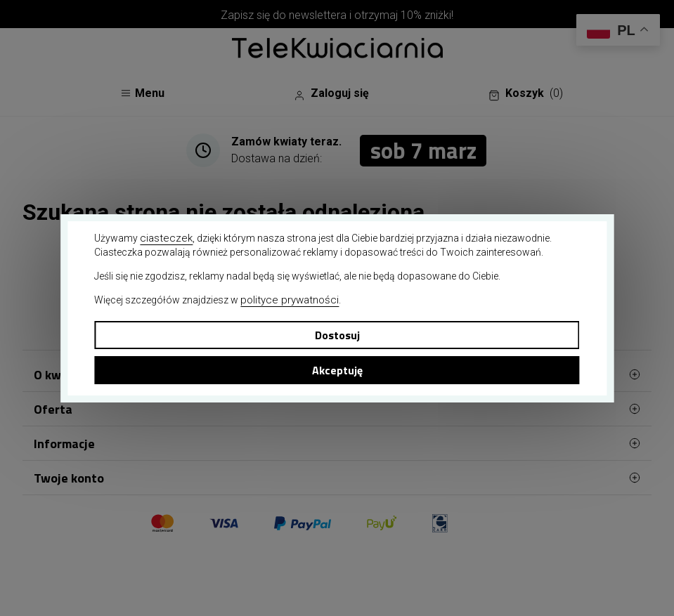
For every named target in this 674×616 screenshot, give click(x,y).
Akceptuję (337, 370)
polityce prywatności (290, 300)
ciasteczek (166, 238)
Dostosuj (337, 335)
